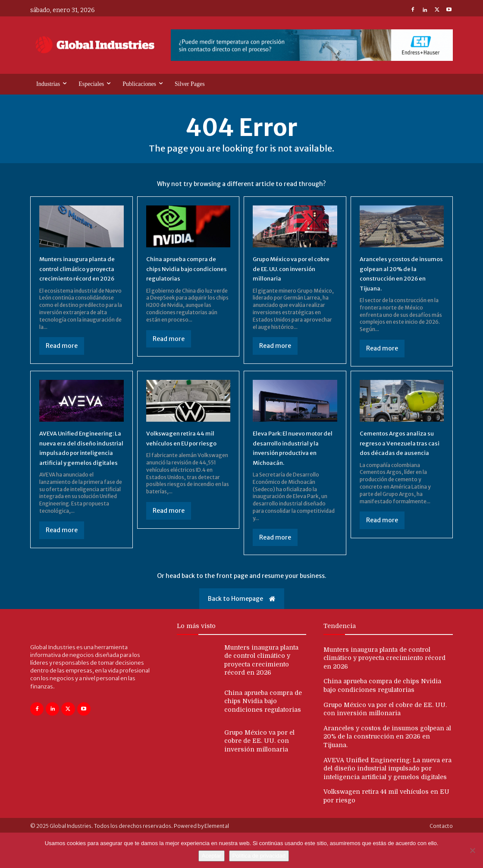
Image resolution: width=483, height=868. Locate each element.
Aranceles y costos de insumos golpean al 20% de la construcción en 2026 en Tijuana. (387, 758)
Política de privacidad (259, 856)
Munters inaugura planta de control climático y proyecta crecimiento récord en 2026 (384, 680)
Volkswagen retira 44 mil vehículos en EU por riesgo (187, 453)
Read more (62, 358)
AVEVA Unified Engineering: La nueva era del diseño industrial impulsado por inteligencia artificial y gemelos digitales (80, 467)
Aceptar (212, 856)
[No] (472, 850)
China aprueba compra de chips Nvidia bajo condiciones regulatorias (187, 271)
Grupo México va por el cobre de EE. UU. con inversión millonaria (290, 271)
